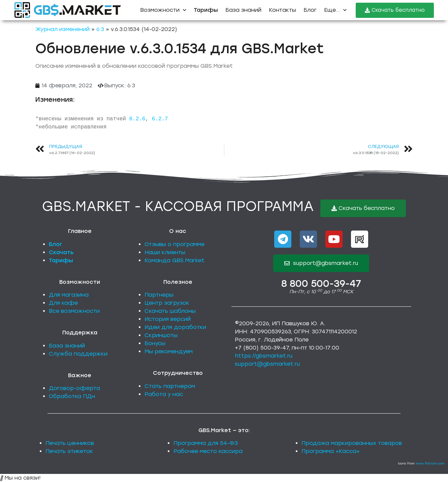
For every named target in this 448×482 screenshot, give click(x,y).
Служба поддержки (78, 354)
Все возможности (74, 311)
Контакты (282, 10)
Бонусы (155, 343)
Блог (310, 10)
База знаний (243, 10)
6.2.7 (160, 119)
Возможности (163, 10)
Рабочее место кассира (208, 451)
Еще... (335, 10)
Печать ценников (70, 443)
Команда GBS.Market (174, 260)
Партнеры (159, 295)
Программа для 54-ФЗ (206, 443)
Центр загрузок (167, 303)
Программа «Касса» (331, 451)
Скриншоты (161, 335)
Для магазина (69, 295)
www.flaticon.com (430, 463)
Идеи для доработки (175, 327)
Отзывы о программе (174, 244)
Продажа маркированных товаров (352, 443)
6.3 (100, 29)
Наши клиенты (165, 252)
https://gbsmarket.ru (264, 356)
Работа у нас (164, 394)
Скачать (61, 252)
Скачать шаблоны (170, 311)
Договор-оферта (74, 388)
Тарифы (61, 260)
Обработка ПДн (72, 396)
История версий (168, 319)
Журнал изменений (62, 29)
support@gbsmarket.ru (267, 364)
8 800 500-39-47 (321, 283)
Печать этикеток (69, 451)
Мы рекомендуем (169, 351)
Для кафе (63, 303)
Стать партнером (170, 386)
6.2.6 (137, 119)
